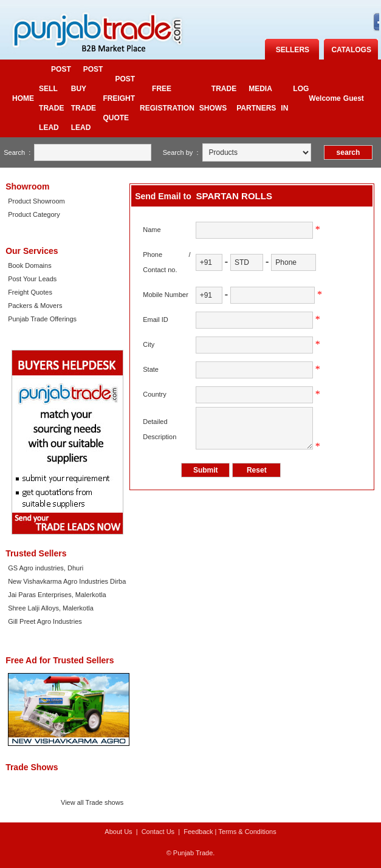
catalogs (351, 50)
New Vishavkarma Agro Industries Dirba (67, 581)
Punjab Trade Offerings (42, 319)
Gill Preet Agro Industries (45, 621)
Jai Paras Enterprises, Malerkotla (57, 595)
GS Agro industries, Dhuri (46, 568)
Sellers (293, 50)
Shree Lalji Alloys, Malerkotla (51, 608)
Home (23, 98)
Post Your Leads (32, 279)
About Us (118, 832)
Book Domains (30, 265)
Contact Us (158, 832)
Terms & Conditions (247, 832)
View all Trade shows (92, 802)
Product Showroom (36, 201)
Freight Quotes (30, 292)
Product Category (34, 214)
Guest (354, 98)
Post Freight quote (119, 98)
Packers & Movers (35, 306)
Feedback (198, 832)
